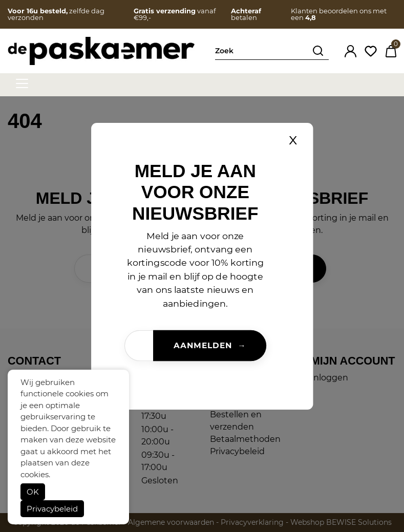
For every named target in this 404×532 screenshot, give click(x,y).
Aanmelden (203, 345)
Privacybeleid (52, 509)
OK (33, 492)
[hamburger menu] (22, 83)
